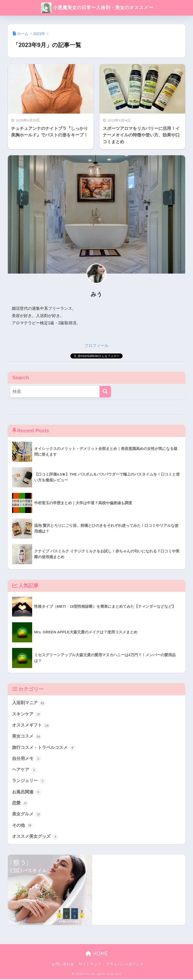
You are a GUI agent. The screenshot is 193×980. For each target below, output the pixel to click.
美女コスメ (27, 737)
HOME (97, 955)
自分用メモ (27, 759)
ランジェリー (29, 782)
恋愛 (20, 804)
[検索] (105, 392)
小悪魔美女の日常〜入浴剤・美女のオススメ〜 (97, 8)
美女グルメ (27, 815)
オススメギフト (31, 726)
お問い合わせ (63, 965)
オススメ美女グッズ (35, 838)
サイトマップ (90, 965)
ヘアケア (25, 770)
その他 (22, 827)
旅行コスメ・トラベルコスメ (44, 748)
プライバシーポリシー (125, 965)
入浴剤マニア (29, 703)
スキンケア (27, 714)
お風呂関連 (27, 793)
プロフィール (96, 346)
